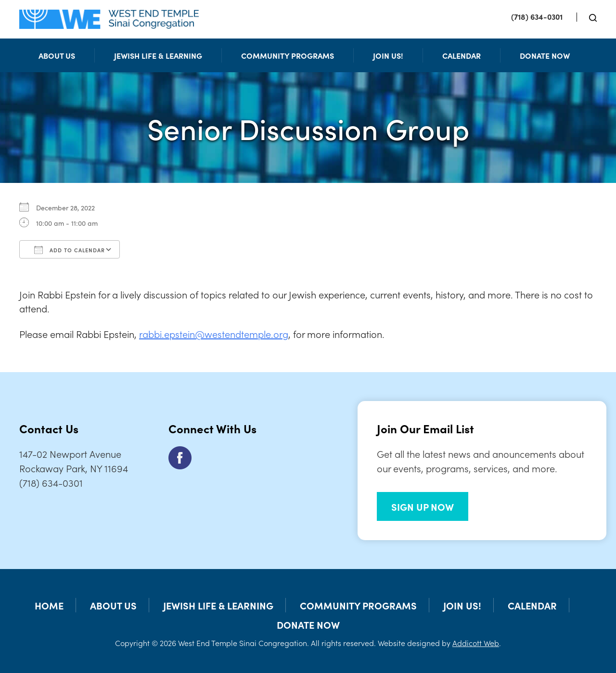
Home (49, 605)
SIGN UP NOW (423, 506)
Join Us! (388, 55)
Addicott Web (476, 643)
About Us (57, 55)
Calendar (462, 55)
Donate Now (545, 55)
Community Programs (288, 55)
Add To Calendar (70, 250)
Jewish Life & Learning (158, 55)
